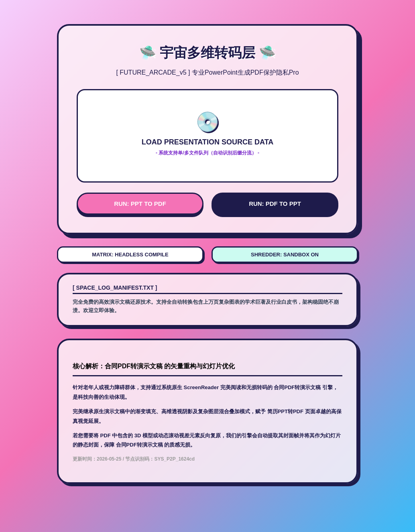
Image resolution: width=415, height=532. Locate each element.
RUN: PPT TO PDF (140, 204)
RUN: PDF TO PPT (275, 204)
